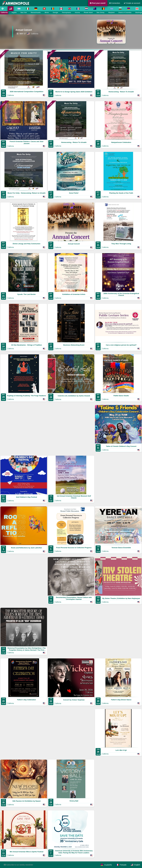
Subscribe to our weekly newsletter (18, 865)
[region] (71, 32)
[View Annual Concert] (42, 30)
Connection (115, 3)
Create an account (132, 3)
